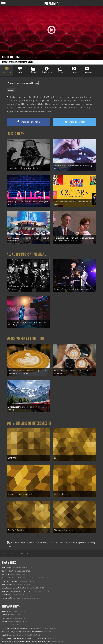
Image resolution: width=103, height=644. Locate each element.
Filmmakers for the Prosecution (13, 592)
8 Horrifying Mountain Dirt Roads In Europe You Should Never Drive (25, 632)
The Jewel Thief (7, 565)
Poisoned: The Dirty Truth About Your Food (17, 572)
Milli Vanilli (6, 568)
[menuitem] (5, 548)
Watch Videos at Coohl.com (25, 336)
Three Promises (7, 579)
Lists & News (15, 134)
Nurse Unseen (7, 589)
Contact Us (6, 609)
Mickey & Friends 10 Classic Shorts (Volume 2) (17, 585)
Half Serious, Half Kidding (11, 575)
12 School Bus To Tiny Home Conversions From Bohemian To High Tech (26, 636)
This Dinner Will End (9, 562)
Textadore (5, 639)
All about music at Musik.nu (27, 253)
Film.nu (5, 615)
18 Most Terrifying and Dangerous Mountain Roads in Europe (22, 626)
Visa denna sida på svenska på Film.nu (23, 83)
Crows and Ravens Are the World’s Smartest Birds (18, 622)
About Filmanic (7, 605)
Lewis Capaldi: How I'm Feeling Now (14, 582)
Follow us (5, 612)
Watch (4, 629)
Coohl (4, 619)
